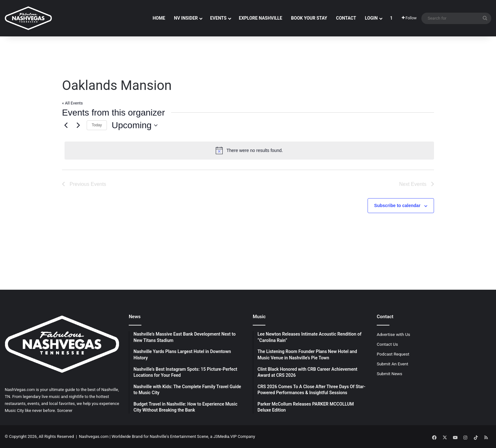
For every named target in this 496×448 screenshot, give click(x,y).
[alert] (249, 150)
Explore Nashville (260, 18)
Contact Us (387, 344)
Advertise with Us (394, 334)
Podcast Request (393, 354)
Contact (346, 18)
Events (218, 18)
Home (159, 18)
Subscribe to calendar (397, 205)
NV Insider (186, 18)
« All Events (72, 103)
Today (97, 125)
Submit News (390, 374)
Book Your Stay (309, 18)
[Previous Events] (66, 125)
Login (371, 18)
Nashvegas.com (94, 436)
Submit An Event (393, 364)
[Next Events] (78, 125)
